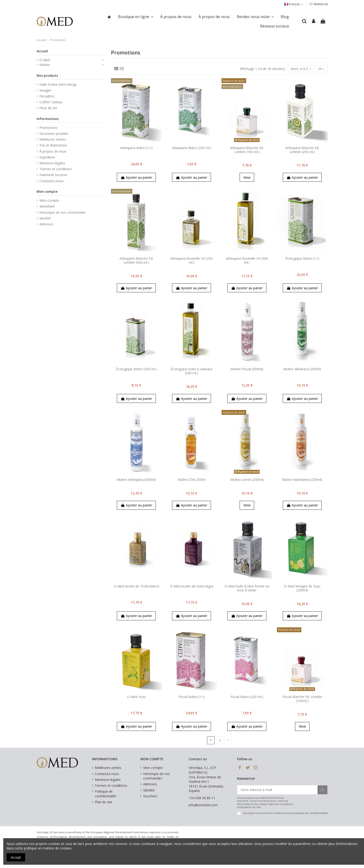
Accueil (42, 51)
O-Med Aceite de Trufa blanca (136, 586)
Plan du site (104, 802)
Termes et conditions (56, 169)
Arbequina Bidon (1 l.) (136, 148)
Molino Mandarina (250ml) (302, 480)
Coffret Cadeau (51, 102)
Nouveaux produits (54, 133)
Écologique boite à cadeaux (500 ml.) (192, 371)
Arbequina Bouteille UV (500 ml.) (247, 260)
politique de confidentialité (310, 813)
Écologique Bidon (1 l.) (302, 258)
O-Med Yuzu (136, 697)
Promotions (48, 128)
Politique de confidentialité (105, 794)
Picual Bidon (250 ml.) (247, 697)
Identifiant (47, 206)
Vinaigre (45, 90)
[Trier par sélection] (301, 69)
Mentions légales (52, 163)
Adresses (46, 224)
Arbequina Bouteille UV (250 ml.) (192, 260)
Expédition (47, 157)
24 (321, 69)
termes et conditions (273, 813)
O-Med (45, 60)
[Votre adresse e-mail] (277, 790)
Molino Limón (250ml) (247, 480)
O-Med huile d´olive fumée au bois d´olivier (247, 588)
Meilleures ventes (53, 139)
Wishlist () (318, 4)
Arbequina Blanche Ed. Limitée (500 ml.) (136, 260)
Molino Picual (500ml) (247, 369)
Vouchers (150, 796)
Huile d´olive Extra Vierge (58, 84)
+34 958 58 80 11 (202, 798)
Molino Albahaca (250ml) (302, 369)
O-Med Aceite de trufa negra (192, 586)
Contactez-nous (52, 181)
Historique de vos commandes (63, 212)
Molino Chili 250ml (192, 480)
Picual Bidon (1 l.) (192, 697)
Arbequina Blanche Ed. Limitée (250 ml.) (302, 150)
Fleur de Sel (48, 108)
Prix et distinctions (53, 145)
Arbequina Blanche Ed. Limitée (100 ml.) (247, 150)
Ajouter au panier (136, 177)
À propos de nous (53, 151)
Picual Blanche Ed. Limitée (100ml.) (302, 699)
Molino (45, 65)
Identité (45, 218)
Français (294, 4)
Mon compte (49, 200)
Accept (16, 857)
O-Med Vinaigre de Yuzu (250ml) (302, 588)
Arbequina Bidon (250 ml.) (192, 148)
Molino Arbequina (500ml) (136, 480)
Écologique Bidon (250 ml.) (136, 369)
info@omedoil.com (203, 805)
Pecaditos (47, 96)
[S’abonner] (322, 790)
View (247, 177)
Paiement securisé (53, 175)
